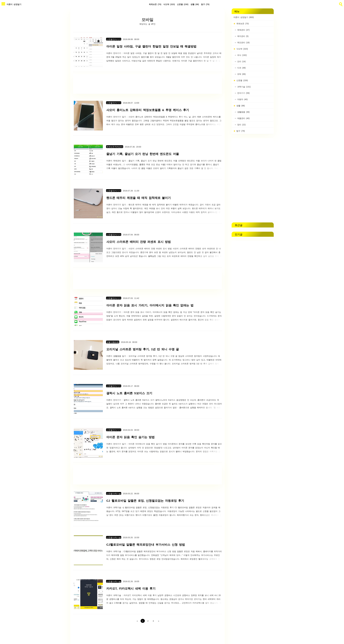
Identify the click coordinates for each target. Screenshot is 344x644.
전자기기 (243, 93)
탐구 (205, 4)
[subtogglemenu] (3, 4)
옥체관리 (243, 30)
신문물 (183, 4)
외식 (242, 55)
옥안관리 (243, 42)
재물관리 (243, 118)
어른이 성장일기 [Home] (14, 4)
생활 (195, 4)
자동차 (242, 99)
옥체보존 (155, 4)
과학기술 (243, 87)
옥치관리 (242, 36)
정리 (241, 124)
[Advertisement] (147, 84)
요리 (241, 61)
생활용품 (243, 112)
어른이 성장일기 (244, 17)
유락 (241, 74)
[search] (340, 4)
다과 (241, 68)
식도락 (169, 4)
